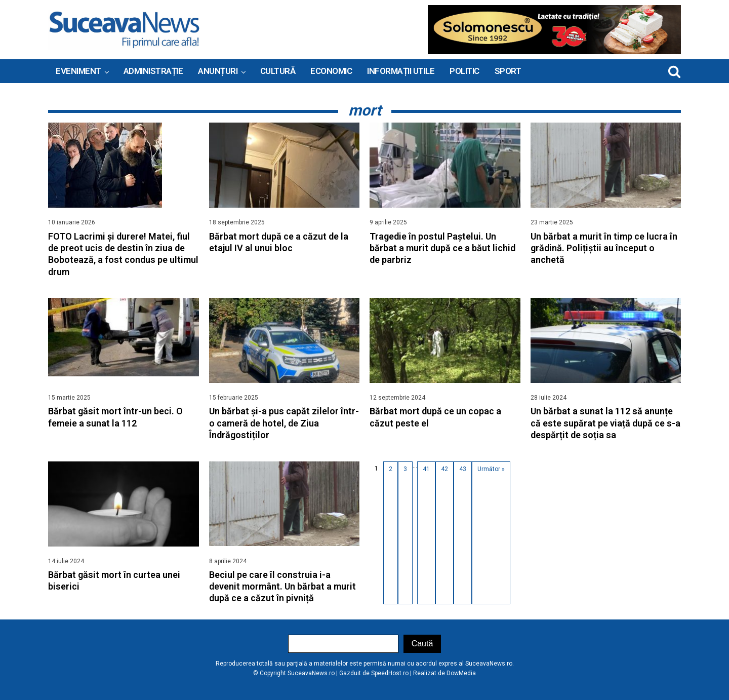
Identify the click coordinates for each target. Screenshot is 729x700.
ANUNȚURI (218, 71)
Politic (464, 71)
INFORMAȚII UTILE (401, 71)
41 (426, 469)
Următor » (491, 469)
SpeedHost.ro (390, 673)
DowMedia (461, 673)
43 (463, 469)
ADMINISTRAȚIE (153, 71)
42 (444, 469)
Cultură (278, 71)
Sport (508, 71)
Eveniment (78, 71)
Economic (331, 71)
